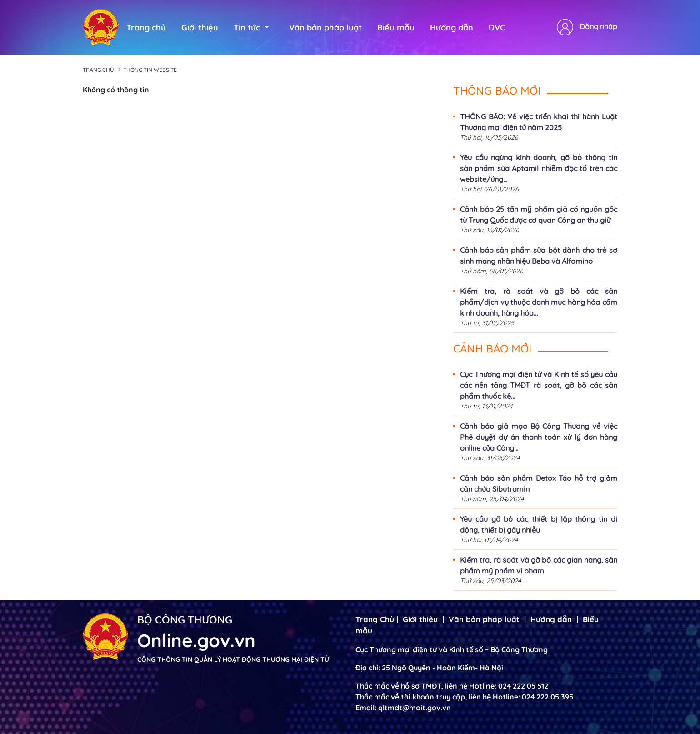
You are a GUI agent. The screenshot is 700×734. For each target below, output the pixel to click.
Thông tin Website (150, 70)
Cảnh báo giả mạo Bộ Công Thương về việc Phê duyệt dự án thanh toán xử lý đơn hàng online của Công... (539, 437)
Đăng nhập (598, 26)
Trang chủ (146, 28)
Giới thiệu (200, 28)
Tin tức (251, 28)
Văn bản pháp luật (325, 28)
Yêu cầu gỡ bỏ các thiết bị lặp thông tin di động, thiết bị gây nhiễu (539, 524)
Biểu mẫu (396, 28)
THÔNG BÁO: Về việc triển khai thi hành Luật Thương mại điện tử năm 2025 (539, 122)
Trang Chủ (375, 619)
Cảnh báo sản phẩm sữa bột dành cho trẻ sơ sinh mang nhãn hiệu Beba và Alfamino (539, 256)
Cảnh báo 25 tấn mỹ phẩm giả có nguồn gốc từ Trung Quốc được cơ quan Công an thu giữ (539, 215)
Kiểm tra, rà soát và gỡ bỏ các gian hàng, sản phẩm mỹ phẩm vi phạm (539, 565)
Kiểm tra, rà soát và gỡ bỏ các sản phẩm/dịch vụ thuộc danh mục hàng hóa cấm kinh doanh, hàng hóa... (539, 302)
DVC (497, 28)
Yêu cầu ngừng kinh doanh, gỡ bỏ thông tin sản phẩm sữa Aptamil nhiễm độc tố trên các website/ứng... (539, 168)
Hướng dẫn (452, 28)
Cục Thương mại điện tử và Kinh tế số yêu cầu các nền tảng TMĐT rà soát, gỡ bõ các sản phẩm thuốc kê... (539, 385)
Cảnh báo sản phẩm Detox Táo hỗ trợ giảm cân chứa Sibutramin (539, 483)
